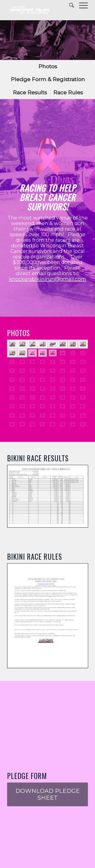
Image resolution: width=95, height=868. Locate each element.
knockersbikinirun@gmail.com (48, 279)
